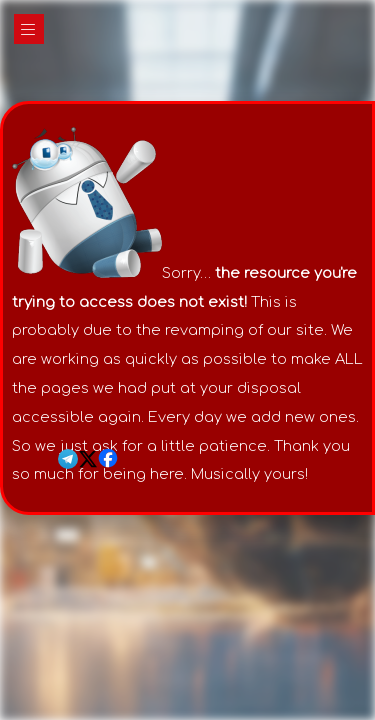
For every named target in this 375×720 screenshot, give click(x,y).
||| (29, 29)
